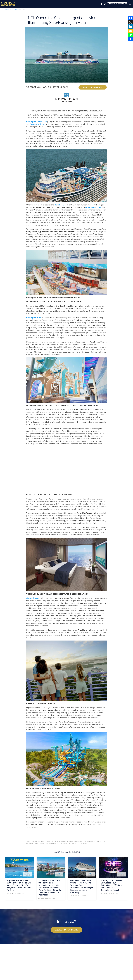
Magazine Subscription (117, 4)
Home (7, 9)
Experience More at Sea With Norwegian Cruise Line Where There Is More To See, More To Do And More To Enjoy (19, 885)
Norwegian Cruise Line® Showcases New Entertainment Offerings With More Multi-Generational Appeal (112, 885)
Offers (14, 9)
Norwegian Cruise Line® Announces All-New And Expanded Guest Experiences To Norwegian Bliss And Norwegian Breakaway (82, 886)
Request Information (93, 87)
